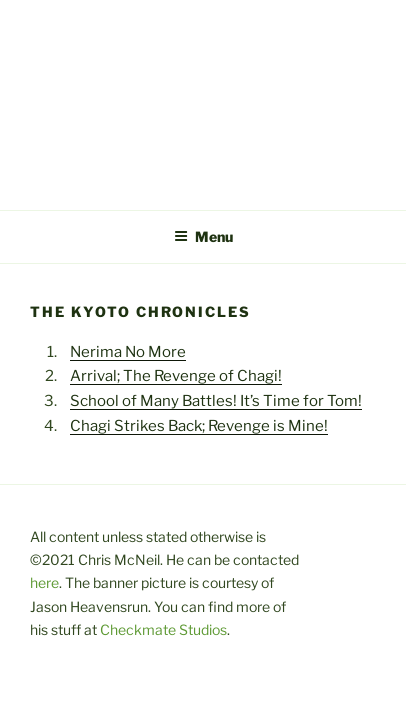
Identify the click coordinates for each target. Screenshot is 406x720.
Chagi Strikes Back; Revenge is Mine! (199, 426)
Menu (203, 236)
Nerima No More (128, 352)
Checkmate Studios (163, 629)
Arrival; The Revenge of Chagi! (176, 376)
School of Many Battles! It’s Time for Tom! (216, 401)
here (44, 582)
